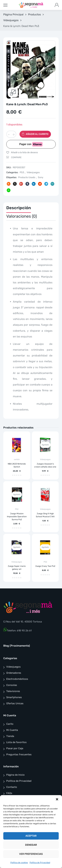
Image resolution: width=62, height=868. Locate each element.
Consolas (12, 685)
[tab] (19, 209)
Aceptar (31, 836)
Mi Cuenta (12, 730)
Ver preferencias (31, 854)
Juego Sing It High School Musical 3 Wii (45, 515)
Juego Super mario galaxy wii (17, 568)
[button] (57, 799)
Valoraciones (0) (22, 216)
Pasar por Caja (15, 748)
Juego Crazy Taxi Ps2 (45, 566)
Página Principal (13, 14)
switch (17, 460)
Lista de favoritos (16, 742)
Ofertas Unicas (15, 704)
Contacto (12, 787)
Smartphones (14, 697)
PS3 (22, 173)
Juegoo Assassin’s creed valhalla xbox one (45, 465)
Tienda (10, 736)
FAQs (9, 793)
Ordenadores (14, 673)
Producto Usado (27, 178)
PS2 (17, 509)
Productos (34, 14)
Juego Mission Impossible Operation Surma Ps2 (17, 517)
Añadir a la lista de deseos (24, 152)
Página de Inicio (15, 775)
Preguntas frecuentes (19, 754)
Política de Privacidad (40, 863)
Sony (41, 178)
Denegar (31, 845)
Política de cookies (19, 863)
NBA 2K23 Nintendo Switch (17, 465)
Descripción (19, 208)
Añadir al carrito (37, 134)
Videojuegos (11, 20)
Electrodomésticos (17, 679)
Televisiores (13, 691)
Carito (10, 724)
